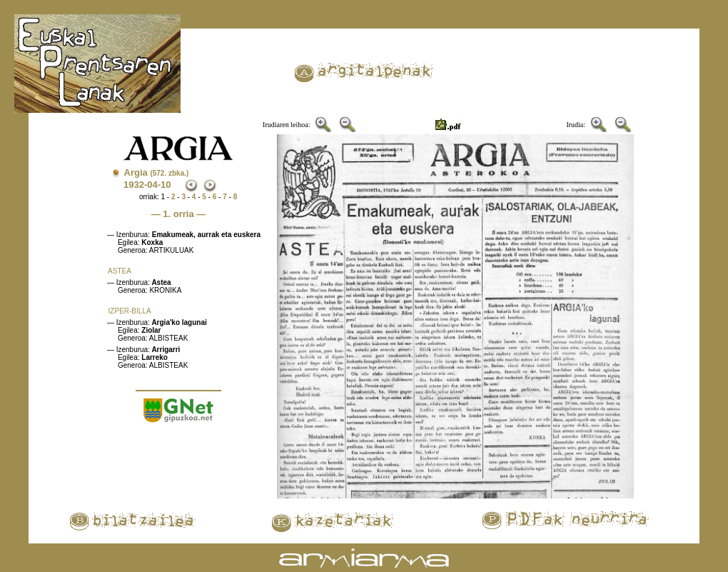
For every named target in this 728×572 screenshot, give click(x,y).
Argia (157, 172)
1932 (134, 185)
